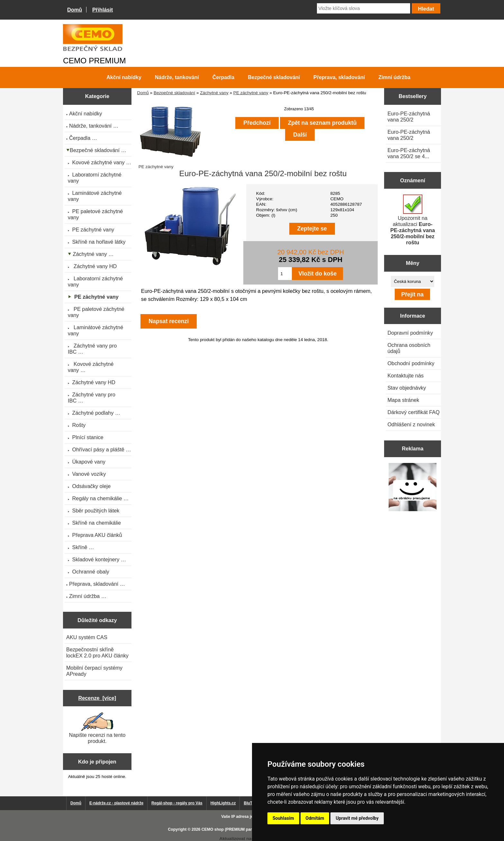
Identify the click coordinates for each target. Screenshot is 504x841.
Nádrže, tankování (177, 77)
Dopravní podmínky (410, 333)
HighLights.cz (223, 803)
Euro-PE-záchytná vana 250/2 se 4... (409, 153)
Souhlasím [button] (283, 818)
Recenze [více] (97, 698)
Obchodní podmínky (411, 363)
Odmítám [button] (315, 818)
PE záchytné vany (251, 93)
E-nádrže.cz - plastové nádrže (116, 803)
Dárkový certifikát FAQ (413, 412)
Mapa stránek (403, 400)
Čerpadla (223, 77)
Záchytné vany (214, 93)
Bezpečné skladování (174, 93)
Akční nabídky (124, 77)
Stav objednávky (407, 388)
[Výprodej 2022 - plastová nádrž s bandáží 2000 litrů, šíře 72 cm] (413, 488)
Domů (75, 10)
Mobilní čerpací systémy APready (94, 671)
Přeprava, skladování (339, 77)
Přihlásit (103, 10)
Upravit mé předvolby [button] (357, 818)
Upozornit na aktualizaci (413, 220)
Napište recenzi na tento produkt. (97, 728)
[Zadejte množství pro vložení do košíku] (285, 274)
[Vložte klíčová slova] (364, 8)
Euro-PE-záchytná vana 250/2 (409, 117)
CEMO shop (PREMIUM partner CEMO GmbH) (244, 829)
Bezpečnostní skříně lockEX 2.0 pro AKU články (97, 652)
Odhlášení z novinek (411, 424)
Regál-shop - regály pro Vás (177, 803)
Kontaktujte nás (405, 375)
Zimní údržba (394, 77)
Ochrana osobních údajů (409, 348)
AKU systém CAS (87, 637)
